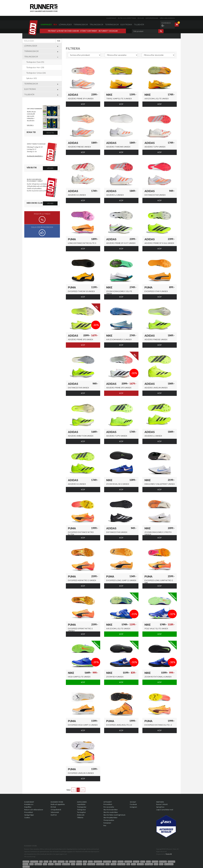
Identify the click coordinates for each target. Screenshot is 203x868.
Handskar (72, 862)
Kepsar (90, 862)
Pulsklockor (171, 862)
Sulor (85, 864)
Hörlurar (79, 862)
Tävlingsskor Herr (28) (35, 67)
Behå (41, 862)
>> (83, 790)
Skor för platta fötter (110, 818)
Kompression (98, 862)
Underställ (140, 864)
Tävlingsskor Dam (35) (35, 62)
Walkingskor (149, 864)
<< (74, 790)
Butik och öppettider (127, 18)
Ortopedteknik (152, 18)
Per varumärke (109, 807)
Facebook (133, 804)
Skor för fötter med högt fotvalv (114, 815)
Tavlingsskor (91, 864)
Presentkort (29, 812)
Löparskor (136, 862)
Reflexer (25, 864)
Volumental (55, 812)
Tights (108, 864)
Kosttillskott (107, 862)
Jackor (85, 862)
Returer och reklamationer (34, 810)
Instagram (133, 807)
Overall (148, 862)
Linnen (114, 862)
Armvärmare (34, 862)
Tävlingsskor (96, 24)
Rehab (31, 864)
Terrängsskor (100, 864)
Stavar (73, 864)
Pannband (155, 862)
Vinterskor (26, 867)
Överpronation (109, 820)
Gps (67, 862)
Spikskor (51, 864)
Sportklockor (66, 864)
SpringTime (160, 807)
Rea (55, 24)
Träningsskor (81, 24)
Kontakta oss (29, 804)
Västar (161, 864)
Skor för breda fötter (111, 810)
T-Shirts (133, 864)
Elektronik (126, 24)
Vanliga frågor (29, 815)
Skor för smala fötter (111, 812)
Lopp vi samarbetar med (165, 810)
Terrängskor (112, 24)
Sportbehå (58, 864)
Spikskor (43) (31, 78)
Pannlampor (163, 862)
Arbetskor (26, 862)
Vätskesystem (169, 864)
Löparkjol (121, 862)
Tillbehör (139, 24)
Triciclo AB (169, 854)
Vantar (156, 864)
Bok (51, 862)
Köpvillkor (28, 807)
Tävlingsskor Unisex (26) (36, 73)
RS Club (141, 18)
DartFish (54, 815)
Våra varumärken (167, 18)
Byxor (55, 862)
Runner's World (162, 804)
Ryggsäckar (38, 864)
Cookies (27, 818)
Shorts (45, 864)
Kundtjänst (111, 18)
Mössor (143, 862)
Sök (59, 41)
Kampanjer (46, 24)
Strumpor (79, 864)
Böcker (46, 862)
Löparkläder (65, 24)
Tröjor (128, 864)
